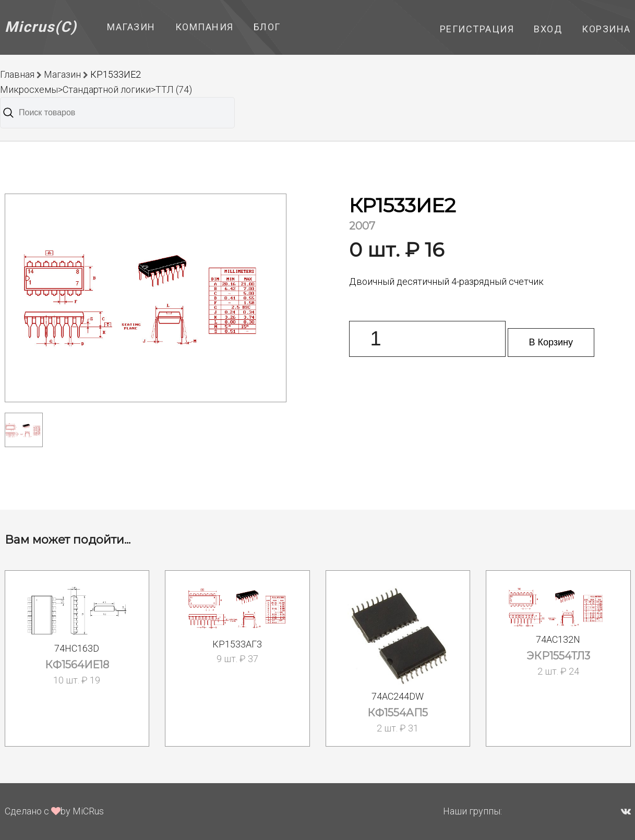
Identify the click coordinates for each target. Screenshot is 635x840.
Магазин (131, 27)
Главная (17, 74)
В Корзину (551, 342)
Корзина (606, 29)
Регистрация (477, 29)
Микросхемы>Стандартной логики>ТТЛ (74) (96, 89)
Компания (205, 27)
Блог (267, 27)
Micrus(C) (41, 27)
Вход (548, 29)
